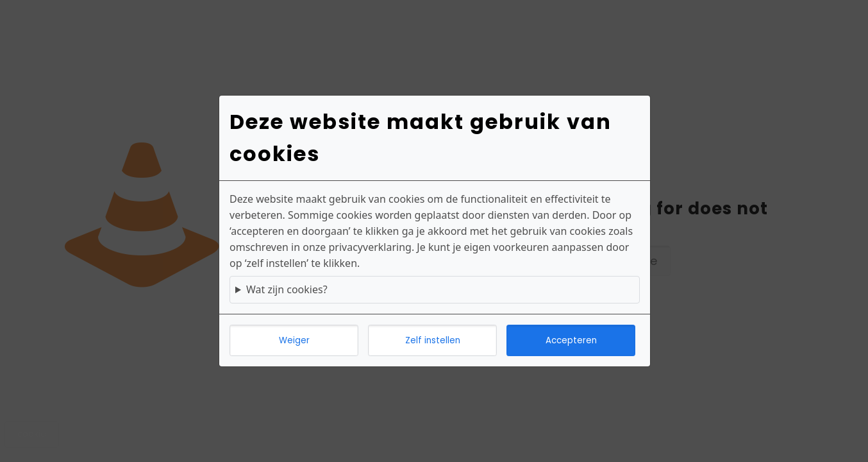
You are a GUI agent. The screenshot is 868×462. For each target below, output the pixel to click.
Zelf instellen (433, 340)
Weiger (294, 340)
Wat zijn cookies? (287, 289)
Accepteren (571, 340)
